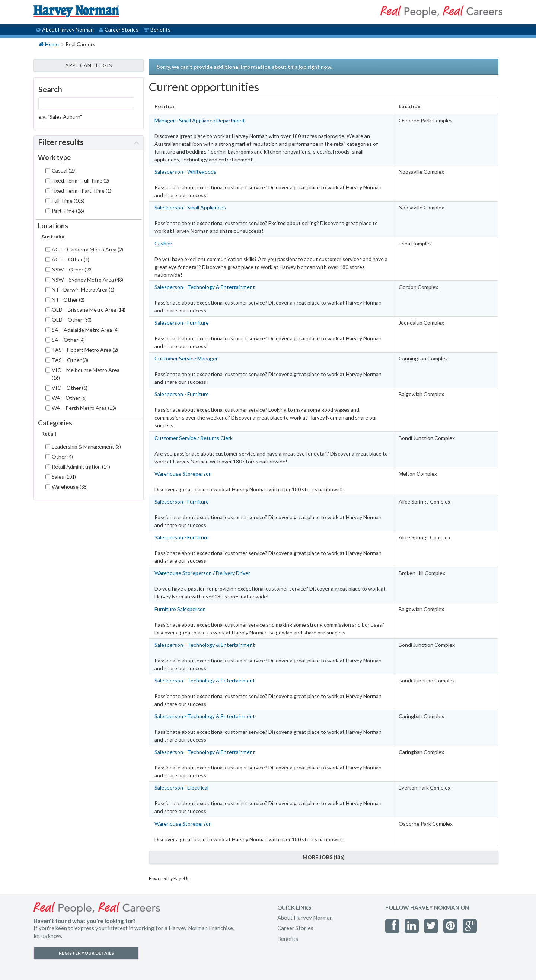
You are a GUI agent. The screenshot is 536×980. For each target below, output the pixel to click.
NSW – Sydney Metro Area (87, 279)
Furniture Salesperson (180, 609)
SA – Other (68, 340)
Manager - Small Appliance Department (200, 120)
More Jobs (323, 857)
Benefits (157, 30)
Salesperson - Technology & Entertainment (205, 287)
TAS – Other (70, 360)
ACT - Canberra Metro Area (87, 249)
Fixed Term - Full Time (80, 181)
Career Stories (119, 30)
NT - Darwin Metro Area (83, 290)
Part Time (68, 211)
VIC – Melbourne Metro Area (86, 374)
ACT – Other (71, 259)
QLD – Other (72, 320)
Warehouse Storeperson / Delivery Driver (202, 573)
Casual (64, 171)
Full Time (68, 201)
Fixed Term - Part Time (82, 191)
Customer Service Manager (186, 358)
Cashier (163, 243)
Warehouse (70, 487)
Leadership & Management (86, 446)
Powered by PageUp (169, 879)
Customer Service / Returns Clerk (194, 438)
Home (49, 44)
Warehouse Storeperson (183, 474)
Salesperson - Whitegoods (185, 172)
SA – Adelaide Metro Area (85, 330)
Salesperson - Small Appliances (190, 207)
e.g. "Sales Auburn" (60, 117)
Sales (64, 477)
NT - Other (68, 300)
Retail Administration (81, 467)
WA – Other (69, 398)
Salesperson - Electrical (181, 788)
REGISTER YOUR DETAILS (86, 953)
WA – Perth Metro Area (84, 408)
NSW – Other (72, 269)
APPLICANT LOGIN (89, 65)
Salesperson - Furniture (182, 323)
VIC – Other (70, 388)
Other (62, 457)
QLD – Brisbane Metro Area (89, 310)
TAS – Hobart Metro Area (85, 350)
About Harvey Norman (65, 30)
